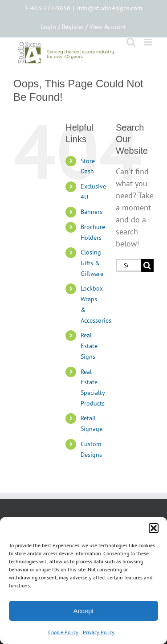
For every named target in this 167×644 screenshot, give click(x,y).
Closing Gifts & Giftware (92, 263)
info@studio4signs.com (110, 8)
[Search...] (128, 265)
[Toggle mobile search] (131, 42)
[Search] (147, 265)
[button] (154, 528)
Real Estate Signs (89, 346)
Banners (92, 212)
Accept (84, 611)
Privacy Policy (99, 632)
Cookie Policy (63, 632)
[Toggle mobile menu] (149, 42)
